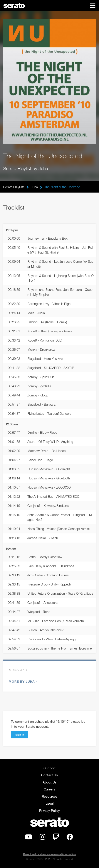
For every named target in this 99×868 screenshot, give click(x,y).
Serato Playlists (14, 187)
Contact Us (49, 775)
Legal (50, 803)
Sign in (20, 734)
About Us (50, 782)
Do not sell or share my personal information (49, 854)
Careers (49, 789)
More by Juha (22, 681)
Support (49, 768)
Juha (34, 187)
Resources (50, 796)
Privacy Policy (49, 810)
